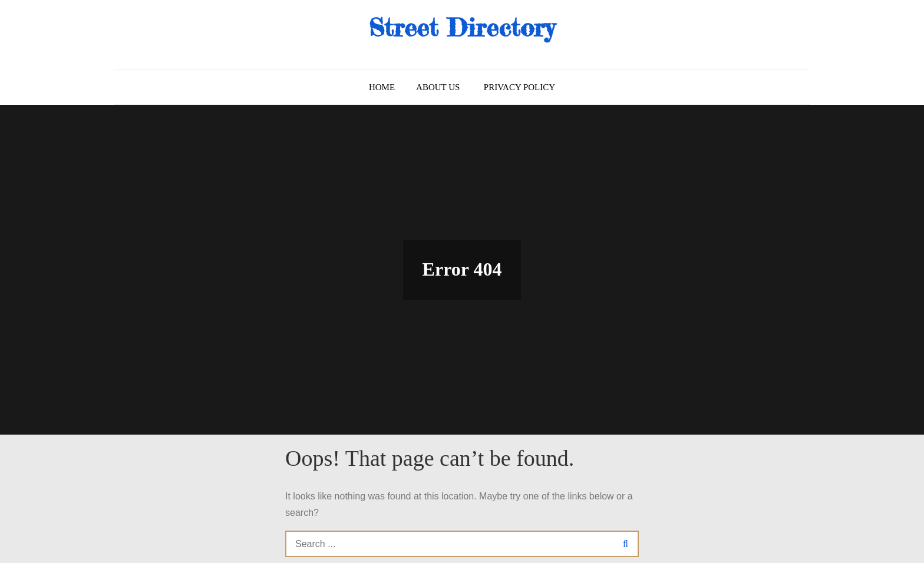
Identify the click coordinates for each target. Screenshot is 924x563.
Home (382, 87)
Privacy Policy (519, 87)
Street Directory (462, 27)
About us (438, 87)
